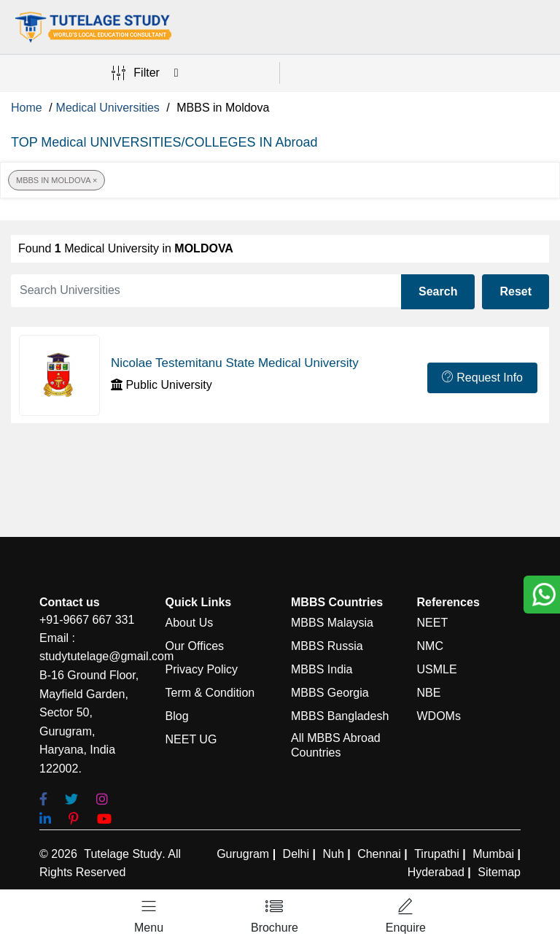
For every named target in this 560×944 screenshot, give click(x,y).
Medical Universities (108, 108)
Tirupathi (437, 854)
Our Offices (195, 646)
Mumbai (493, 854)
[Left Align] (149, 917)
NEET (433, 623)
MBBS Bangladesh (340, 716)
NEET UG (191, 739)
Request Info (482, 377)
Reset (516, 291)
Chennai (379, 854)
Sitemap (499, 872)
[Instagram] (102, 800)
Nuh (333, 854)
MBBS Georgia (330, 693)
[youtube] (104, 820)
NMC (430, 646)
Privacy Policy (202, 669)
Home (27, 108)
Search (438, 291)
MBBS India (322, 669)
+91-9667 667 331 (87, 620)
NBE (429, 693)
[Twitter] (71, 800)
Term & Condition (210, 693)
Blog (177, 716)
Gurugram (243, 854)
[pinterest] (74, 820)
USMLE (437, 669)
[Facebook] (43, 800)
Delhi (296, 854)
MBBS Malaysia (332, 623)
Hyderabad (436, 872)
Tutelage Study (123, 854)
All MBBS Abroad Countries (336, 745)
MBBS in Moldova (57, 180)
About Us (190, 623)
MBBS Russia (327, 646)
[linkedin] (45, 820)
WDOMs (439, 716)
